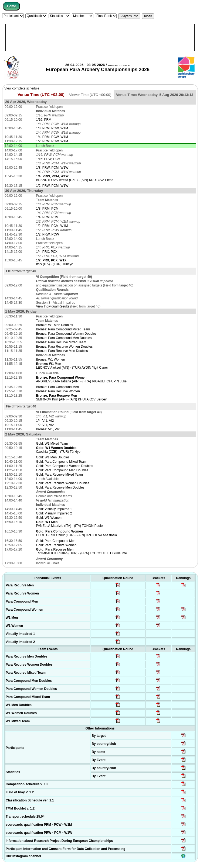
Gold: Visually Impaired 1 (54, 509)
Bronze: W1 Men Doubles (54, 325)
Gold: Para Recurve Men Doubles (60, 487)
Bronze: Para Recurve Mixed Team (61, 342)
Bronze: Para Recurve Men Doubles (62, 351)
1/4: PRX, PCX (47, 252)
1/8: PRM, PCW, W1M (52, 128)
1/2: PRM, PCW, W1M (52, 141)
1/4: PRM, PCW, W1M (52, 137)
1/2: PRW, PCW (47, 234)
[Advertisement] (100, 37)
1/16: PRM (44, 120)
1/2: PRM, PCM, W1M (52, 226)
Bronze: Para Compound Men (57, 387)
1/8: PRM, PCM (47, 209)
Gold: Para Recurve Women (56, 545)
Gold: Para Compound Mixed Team (61, 462)
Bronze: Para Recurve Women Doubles (64, 347)
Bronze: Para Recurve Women (58, 391)
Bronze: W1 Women (50, 359)
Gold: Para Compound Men (56, 541)
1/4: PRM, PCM (47, 217)
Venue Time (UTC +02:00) (41, 95)
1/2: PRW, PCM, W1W (52, 186)
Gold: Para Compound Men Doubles (62, 470)
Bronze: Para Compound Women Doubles (66, 334)
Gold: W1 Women (49, 518)
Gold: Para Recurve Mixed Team (59, 475)
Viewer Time (90, 95)
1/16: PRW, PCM (48, 159)
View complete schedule (22, 88)
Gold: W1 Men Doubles (53, 457)
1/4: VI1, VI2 (45, 421)
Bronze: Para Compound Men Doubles (64, 338)
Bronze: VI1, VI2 (48, 429)
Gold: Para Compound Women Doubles (64, 466)
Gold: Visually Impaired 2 (54, 513)
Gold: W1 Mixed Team (52, 444)
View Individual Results (52, 306)
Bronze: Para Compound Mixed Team (63, 329)
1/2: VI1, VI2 (45, 425)
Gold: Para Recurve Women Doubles (62, 483)
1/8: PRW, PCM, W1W (52, 168)
